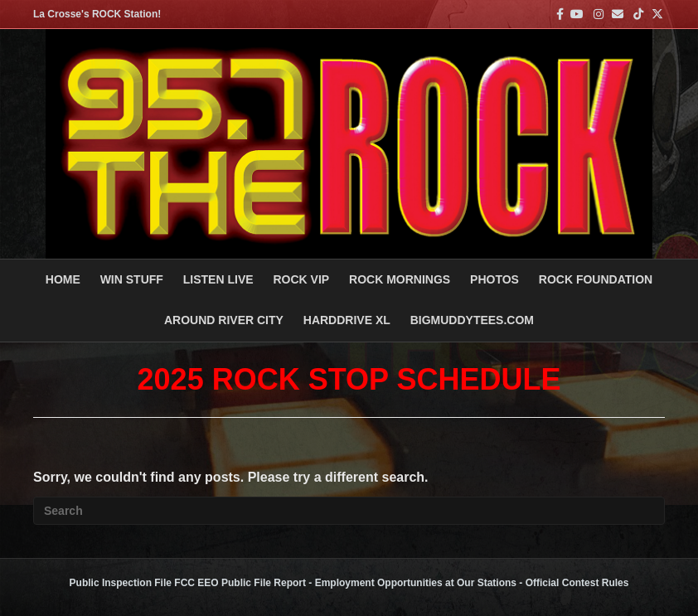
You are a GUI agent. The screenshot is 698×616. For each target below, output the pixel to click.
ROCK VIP (301, 279)
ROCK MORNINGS (400, 279)
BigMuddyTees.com (472, 320)
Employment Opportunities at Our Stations (416, 583)
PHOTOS (494, 279)
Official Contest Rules (577, 583)
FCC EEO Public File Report (240, 583)
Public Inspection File (121, 583)
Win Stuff (132, 279)
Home (63, 279)
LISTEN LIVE (218, 279)
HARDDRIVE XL (347, 320)
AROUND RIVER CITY (224, 320)
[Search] (349, 511)
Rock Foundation (596, 279)
